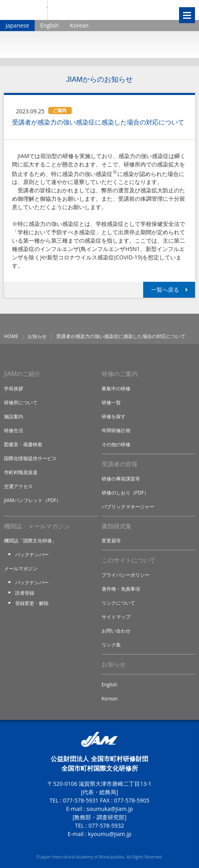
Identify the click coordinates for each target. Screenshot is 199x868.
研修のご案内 (120, 374)
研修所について (21, 402)
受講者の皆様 (120, 464)
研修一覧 (111, 402)
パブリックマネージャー (128, 507)
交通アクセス (18, 486)
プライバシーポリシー (126, 575)
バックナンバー (32, 555)
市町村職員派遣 (21, 472)
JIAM (24, 10)
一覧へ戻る (165, 290)
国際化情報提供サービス (30, 458)
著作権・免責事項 (121, 589)
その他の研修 (116, 444)
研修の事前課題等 (121, 479)
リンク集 (111, 645)
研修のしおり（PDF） (125, 493)
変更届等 (111, 541)
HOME (11, 336)
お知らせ (37, 336)
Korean (79, 25)
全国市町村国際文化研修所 (103, 10)
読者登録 (25, 593)
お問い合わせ (116, 631)
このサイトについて (129, 560)
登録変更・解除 (32, 603)
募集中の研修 (116, 389)
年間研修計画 (116, 430)
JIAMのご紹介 (22, 374)
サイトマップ (116, 617)
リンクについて (118, 603)
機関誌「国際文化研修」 (30, 541)
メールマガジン (21, 568)
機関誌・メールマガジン (37, 526)
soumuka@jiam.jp (110, 809)
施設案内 (14, 416)
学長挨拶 (14, 389)
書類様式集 (117, 526)
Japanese (17, 25)
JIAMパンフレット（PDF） (33, 500)
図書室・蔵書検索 (23, 444)
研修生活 (14, 430)
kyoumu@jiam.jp (109, 834)
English (49, 25)
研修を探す (114, 416)
